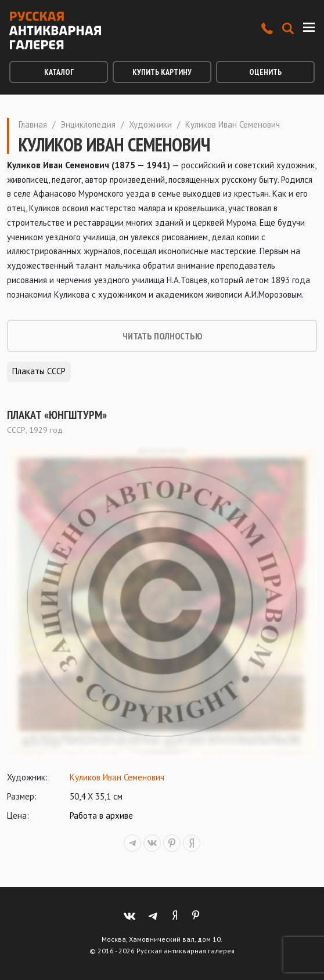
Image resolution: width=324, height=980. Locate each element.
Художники (150, 124)
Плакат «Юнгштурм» (57, 415)
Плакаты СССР (39, 371)
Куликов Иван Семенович (117, 777)
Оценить (265, 72)
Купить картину (162, 72)
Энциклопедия (88, 124)
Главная (33, 124)
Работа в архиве (101, 816)
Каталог (59, 72)
